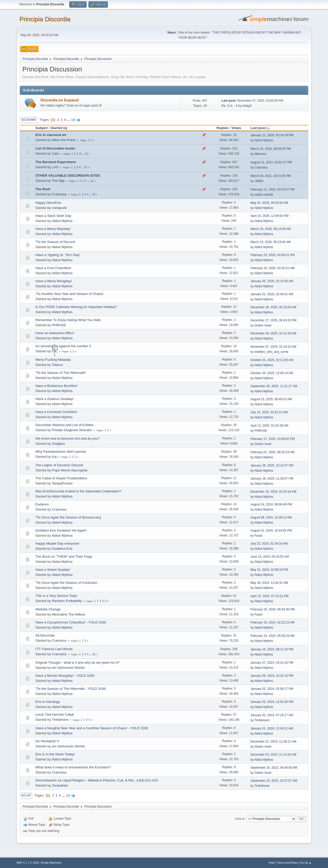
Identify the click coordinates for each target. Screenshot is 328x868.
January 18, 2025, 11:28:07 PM (272, 479)
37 (86, 167)
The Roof (43, 189)
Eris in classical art (51, 135)
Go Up (26, 796)
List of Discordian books (55, 148)
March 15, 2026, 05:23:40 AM (270, 242)
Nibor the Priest (64, 140)
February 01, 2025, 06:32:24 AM (272, 452)
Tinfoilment (60, 720)
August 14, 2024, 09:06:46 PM (271, 504)
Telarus (57, 365)
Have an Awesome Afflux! (55, 333)
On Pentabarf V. (47, 741)
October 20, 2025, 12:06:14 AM (272, 373)
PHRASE (59, 325)
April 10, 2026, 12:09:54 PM (269, 216)
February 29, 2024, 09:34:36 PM (273, 609)
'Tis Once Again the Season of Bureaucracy (68, 517)
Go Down (28, 120)
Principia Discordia (45, 19)
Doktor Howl (263, 325)
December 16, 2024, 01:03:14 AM (273, 492)
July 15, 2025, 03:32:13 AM (269, 412)
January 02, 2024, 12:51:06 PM (272, 702)
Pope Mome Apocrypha (70, 470)
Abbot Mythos (264, 140)
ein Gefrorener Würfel (68, 668)
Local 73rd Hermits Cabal (55, 714)
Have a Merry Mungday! (54, 281)
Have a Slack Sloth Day (53, 216)
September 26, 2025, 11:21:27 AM (274, 386)
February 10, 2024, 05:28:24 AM (272, 636)
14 (73, 120)
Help (272, 863)
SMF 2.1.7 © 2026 (28, 863)
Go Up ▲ (306, 863)
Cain (55, 154)
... (69, 120)
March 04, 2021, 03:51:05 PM (271, 176)
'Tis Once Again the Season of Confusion (66, 583)
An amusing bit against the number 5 (63, 346)
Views (236, 128)
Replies (223, 128)
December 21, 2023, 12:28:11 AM (273, 742)
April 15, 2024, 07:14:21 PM (269, 596)
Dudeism (42, 504)
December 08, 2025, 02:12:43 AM (273, 333)
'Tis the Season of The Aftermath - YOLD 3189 (70, 689)
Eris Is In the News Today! (55, 754)
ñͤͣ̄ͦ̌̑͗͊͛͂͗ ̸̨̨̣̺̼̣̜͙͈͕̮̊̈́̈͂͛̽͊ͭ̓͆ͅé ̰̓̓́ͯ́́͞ (54, 351)
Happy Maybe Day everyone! (57, 543)
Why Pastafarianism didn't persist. (61, 452)
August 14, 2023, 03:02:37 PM (271, 162)
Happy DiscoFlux (48, 203)
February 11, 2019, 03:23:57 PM (273, 189)
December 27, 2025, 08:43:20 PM (273, 320)
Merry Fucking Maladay (53, 360)
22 (94, 194)
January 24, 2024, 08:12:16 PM (272, 649)
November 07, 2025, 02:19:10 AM (273, 347)
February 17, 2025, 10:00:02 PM (273, 439)
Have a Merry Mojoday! (53, 229)
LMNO (259, 181)
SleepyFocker (62, 483)
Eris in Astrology (48, 702)
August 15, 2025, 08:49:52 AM (271, 399)
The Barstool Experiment (56, 162)
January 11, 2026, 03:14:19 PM (272, 135)
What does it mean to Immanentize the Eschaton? (73, 767)
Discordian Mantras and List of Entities (64, 425)
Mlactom (260, 154)
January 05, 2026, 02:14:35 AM (272, 281)
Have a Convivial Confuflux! (56, 412)
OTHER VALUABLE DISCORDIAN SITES (68, 176)
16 (94, 654)
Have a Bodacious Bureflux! (56, 386)
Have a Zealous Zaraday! (55, 399)
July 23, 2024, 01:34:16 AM (269, 544)
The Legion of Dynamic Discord (59, 465)
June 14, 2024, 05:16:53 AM (270, 557)
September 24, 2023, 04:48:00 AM (274, 768)
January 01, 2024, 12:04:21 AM (272, 728)
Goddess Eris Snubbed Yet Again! (61, 530)
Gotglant (58, 444)
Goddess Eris (62, 549)
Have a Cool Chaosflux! (53, 268)
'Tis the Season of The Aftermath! (61, 373)
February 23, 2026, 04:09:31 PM (273, 255)
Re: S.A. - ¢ (230, 106)
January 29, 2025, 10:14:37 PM (272, 465)
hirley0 (247, 106)
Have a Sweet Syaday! (53, 570)
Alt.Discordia (45, 635)
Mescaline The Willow (68, 614)
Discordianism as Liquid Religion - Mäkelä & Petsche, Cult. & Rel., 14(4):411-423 (97, 780)
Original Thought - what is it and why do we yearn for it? (78, 663)
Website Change (48, 609)
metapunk (59, 208)
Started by (59, 128)
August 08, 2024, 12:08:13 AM (271, 517)
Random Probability (67, 601)
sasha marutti (264, 195)
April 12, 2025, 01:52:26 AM (269, 426)
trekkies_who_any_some (271, 352)
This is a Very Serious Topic (56, 596)
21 (86, 154)
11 (92, 181)
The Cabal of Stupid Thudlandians (61, 478)
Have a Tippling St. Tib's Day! (58, 255)
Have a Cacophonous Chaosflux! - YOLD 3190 (71, 622)
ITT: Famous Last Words (54, 649)
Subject (42, 128)
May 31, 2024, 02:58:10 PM (269, 570)
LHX (55, 167)
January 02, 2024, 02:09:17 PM (272, 689)
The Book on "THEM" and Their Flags (64, 557)
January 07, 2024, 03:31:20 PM (272, 663)
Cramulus (261, 167)
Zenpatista (60, 785)
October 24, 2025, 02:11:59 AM (272, 360)
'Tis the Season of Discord (55, 242)
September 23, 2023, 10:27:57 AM (274, 781)
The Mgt (58, 181)
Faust (258, 536)
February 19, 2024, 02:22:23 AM (272, 622)
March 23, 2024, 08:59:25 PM (271, 149)
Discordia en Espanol (60, 100)
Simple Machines (51, 863)
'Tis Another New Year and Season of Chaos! (69, 294)
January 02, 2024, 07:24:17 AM (272, 715)
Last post (260, 128)
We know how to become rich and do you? (68, 438)
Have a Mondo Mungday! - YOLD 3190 (65, 676)
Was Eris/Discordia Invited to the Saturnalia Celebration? (78, 491)
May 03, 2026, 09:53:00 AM (269, 203)
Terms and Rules (287, 863)
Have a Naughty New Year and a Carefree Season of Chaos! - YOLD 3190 (92, 728)
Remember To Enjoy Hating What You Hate (68, 320)
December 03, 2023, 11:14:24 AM (273, 755)
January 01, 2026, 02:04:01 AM (272, 294)
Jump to (240, 819)
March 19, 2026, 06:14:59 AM (270, 229)
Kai (54, 457)
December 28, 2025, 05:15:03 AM (273, 307)
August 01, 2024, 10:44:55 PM (271, 531)
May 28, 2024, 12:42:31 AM (269, 583)
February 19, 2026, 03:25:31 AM (272, 268)
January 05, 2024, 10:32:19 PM (272, 676)
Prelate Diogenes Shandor (72, 430)
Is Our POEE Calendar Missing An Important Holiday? (76, 307)
